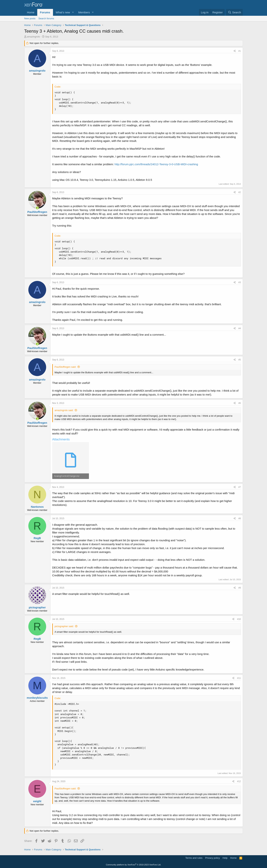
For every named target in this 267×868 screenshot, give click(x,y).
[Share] (235, 51)
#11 (239, 678)
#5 (239, 360)
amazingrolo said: (64, 410)
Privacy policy (212, 858)
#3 (239, 282)
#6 (239, 403)
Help (225, 858)
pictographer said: (64, 626)
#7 (239, 487)
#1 (239, 51)
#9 (239, 588)
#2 (239, 192)
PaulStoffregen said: (65, 367)
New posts (30, 18)
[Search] (234, 12)
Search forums (46, 18)
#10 (239, 619)
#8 (239, 518)
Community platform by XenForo (134, 865)
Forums (45, 12)
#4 (239, 328)
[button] (73, 12)
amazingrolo (33, 37)
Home (31, 12)
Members (84, 12)
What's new (63, 12)
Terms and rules (194, 858)
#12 (239, 781)
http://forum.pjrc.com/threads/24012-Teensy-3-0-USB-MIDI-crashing (156, 164)
